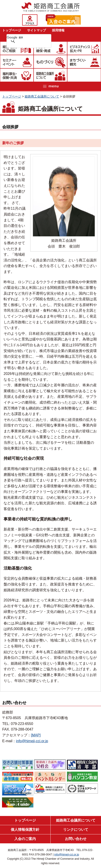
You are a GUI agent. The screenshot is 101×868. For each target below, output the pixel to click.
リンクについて (76, 830)
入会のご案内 (25, 839)
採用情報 (58, 30)
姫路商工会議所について (42, 96)
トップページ (12, 30)
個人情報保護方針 (25, 830)
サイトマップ (37, 30)
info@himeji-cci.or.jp (32, 741)
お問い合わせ (76, 839)
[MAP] (36, 735)
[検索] (23, 37)
